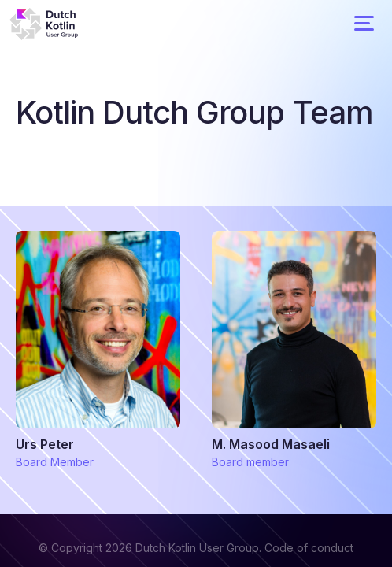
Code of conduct (309, 548)
